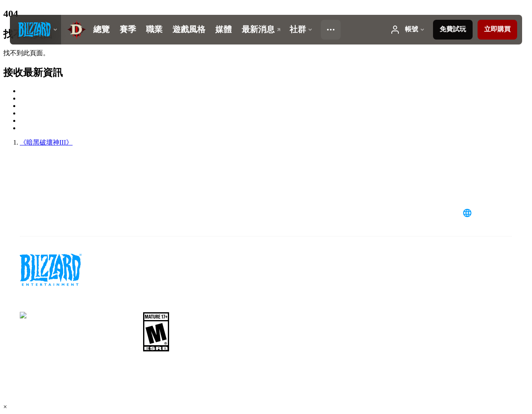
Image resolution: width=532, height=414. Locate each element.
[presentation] (35, 30)
